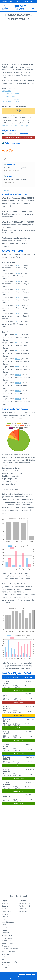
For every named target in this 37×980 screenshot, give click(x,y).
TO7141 (17, 297)
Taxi (4, 959)
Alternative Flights (9, 96)
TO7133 (17, 273)
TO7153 (17, 321)
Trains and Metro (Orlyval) (12, 962)
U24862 (18, 383)
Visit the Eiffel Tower (10, 949)
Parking (5, 968)
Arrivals (5, 903)
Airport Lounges (8, 941)
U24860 (18, 375)
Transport (6, 954)
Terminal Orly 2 (24, 906)
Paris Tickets (7, 938)
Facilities (5, 917)
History (5, 919)
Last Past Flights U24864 (11, 101)
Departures (6, 906)
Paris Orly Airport (19, 7)
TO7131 (17, 265)
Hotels (4, 930)
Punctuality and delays (10, 99)
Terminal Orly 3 (24, 909)
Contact (28, 974)
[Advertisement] (18, 43)
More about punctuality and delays (15, 126)
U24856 (18, 367)
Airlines (5, 909)
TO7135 (17, 281)
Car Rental (6, 933)
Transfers (5, 965)
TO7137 (17, 289)
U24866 (18, 391)
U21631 (17, 335)
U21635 (18, 351)
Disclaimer (22, 974)
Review (5, 925)
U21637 (17, 359)
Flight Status (7, 91)
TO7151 (17, 313)
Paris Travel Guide (9, 951)
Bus (3, 957)
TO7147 (17, 305)
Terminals (22, 901)
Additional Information (10, 94)
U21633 (18, 343)
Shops (4, 927)
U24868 (18, 399)
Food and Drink (8, 943)
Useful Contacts (8, 922)
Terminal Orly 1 (24, 903)
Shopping (6, 946)
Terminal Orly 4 (24, 911)
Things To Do (7, 935)
